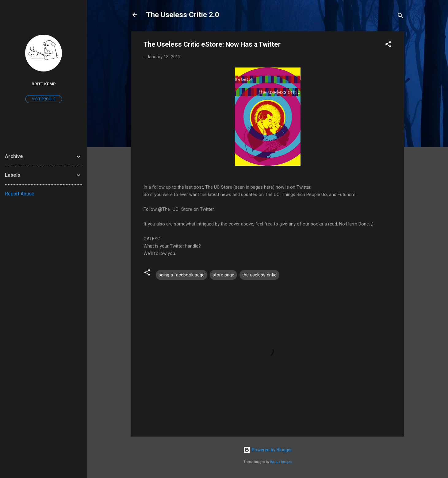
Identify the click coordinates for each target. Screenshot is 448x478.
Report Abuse (20, 194)
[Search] (400, 17)
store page (223, 275)
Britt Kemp (44, 84)
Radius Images (281, 462)
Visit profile (44, 99)
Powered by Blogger (268, 450)
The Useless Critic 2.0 (183, 15)
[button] (388, 45)
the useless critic (259, 275)
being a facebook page (182, 275)
